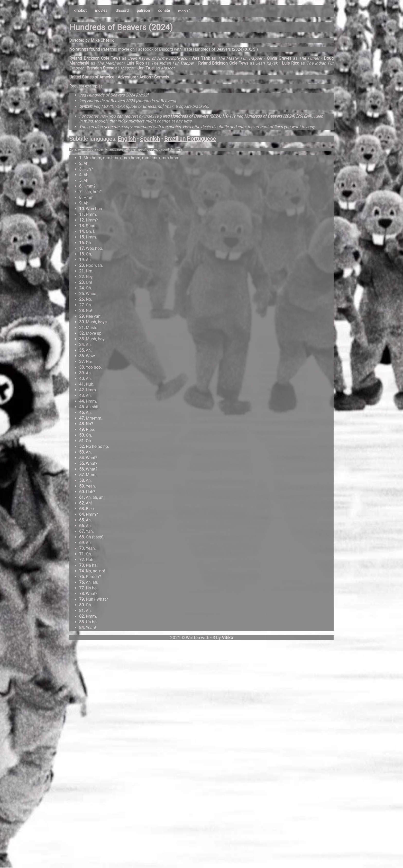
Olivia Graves (279, 58)
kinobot (80, 11)
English (127, 139)
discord (122, 11)
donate (164, 11)
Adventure (127, 77)
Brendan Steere (100, 68)
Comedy (162, 77)
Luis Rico (135, 63)
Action (145, 77)
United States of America (92, 77)
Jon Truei (146, 68)
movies (101, 11)
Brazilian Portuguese (190, 139)
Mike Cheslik (102, 40)
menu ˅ (184, 11)
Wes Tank (201, 58)
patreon (143, 11)
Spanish (150, 139)
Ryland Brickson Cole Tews (95, 58)
